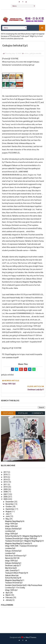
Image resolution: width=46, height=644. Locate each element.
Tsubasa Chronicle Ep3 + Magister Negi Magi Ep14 (24, 541)
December (10, 502)
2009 (6, 489)
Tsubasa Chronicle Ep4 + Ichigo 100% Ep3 (21, 538)
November (10, 504)
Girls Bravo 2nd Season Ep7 (16, 556)
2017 (6, 472)
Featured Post (8, 414)
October (9, 507)
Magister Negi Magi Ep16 (15, 521)
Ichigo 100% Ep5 (11, 526)
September (10, 509)
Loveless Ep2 (10, 553)
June (8, 516)
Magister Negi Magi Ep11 (15, 580)
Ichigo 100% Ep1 (11, 590)
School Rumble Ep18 (13, 578)
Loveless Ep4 (10, 531)
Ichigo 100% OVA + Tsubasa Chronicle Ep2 (21, 546)
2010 (6, 487)
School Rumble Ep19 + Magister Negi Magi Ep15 (24, 536)
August (9, 511)
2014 (6, 479)
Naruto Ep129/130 (12, 558)
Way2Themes (31, 637)
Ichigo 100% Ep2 (11, 561)
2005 (6, 499)
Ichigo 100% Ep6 (11, 524)
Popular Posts (23, 414)
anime (26, 54)
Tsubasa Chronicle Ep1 (14, 583)
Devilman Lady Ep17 (13, 566)
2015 (6, 477)
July (7, 514)
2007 (6, 494)
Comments (38, 413)
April (8, 593)
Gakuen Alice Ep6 (12, 575)
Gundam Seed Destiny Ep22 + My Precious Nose (24, 585)
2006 (6, 497)
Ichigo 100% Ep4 (11, 534)
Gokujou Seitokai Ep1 (13, 563)
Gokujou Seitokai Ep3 (13, 529)
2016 (6, 475)
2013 (6, 482)
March (8, 595)
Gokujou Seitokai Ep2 (13, 551)
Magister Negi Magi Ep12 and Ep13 (19, 543)
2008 (6, 492)
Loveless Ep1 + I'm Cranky (15, 588)
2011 (6, 484)
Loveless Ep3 (10, 548)
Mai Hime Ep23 (11, 568)
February (9, 598)
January (9, 600)
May (7, 519)
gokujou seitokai (35, 54)
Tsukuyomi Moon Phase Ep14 (17, 573)
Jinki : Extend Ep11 (12, 570)
